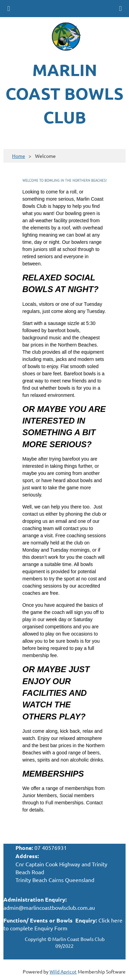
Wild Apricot (63, 971)
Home (19, 156)
